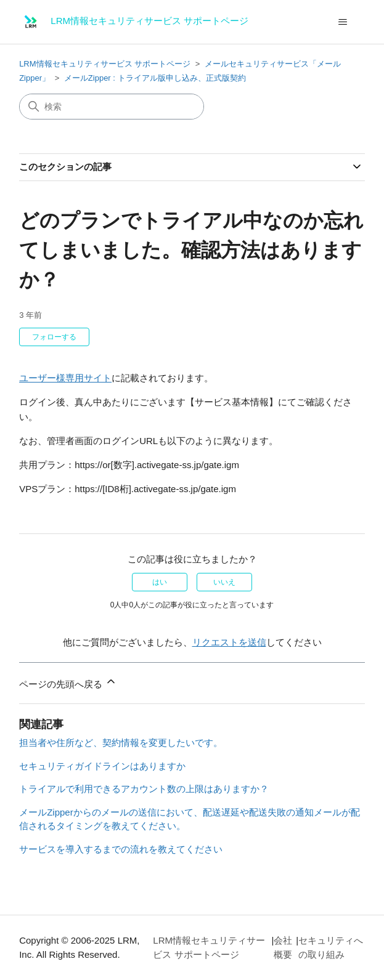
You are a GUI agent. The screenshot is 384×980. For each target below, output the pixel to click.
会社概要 (283, 947)
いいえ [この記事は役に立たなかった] (224, 582)
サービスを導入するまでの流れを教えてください (121, 849)
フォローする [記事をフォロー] (54, 337)
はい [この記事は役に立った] (160, 582)
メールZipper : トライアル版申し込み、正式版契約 (155, 78)
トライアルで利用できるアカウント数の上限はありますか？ (144, 789)
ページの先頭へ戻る (68, 682)
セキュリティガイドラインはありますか (102, 766)
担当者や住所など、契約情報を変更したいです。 (121, 743)
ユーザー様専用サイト (65, 378)
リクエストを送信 (229, 642)
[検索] (112, 107)
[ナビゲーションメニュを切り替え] (343, 22)
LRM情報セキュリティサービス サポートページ (105, 64)
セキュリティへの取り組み (331, 947)
